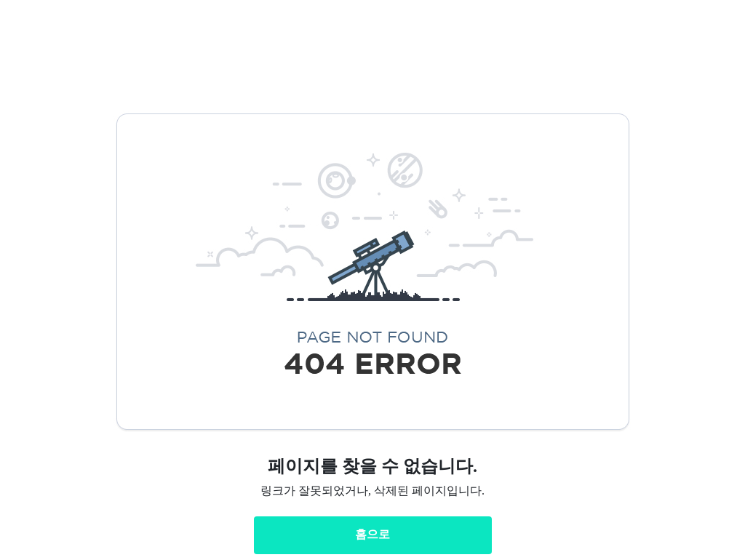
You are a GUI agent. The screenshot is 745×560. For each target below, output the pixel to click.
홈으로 (372, 534)
